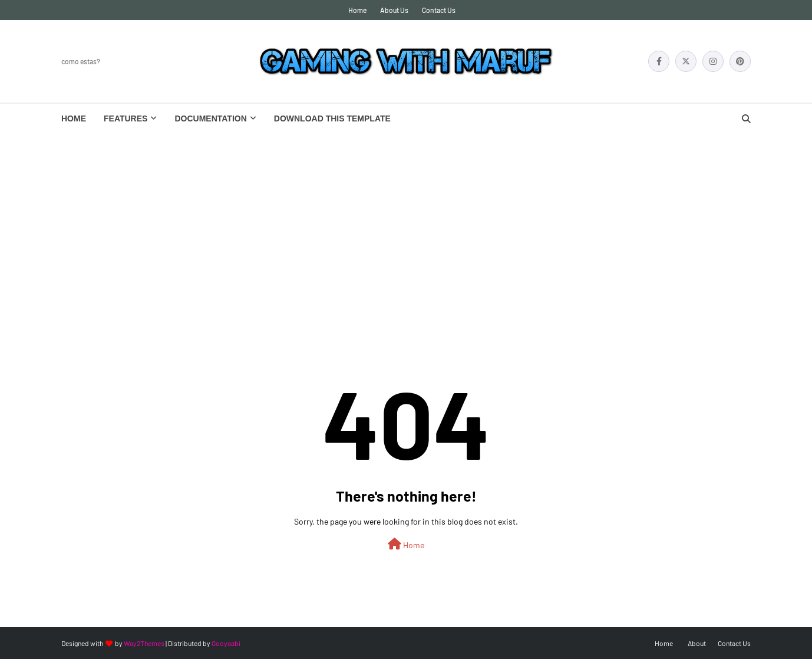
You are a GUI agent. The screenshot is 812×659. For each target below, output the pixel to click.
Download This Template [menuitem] (332, 118)
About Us (394, 10)
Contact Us (439, 10)
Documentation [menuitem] (210, 118)
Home (357, 10)
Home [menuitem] (74, 118)
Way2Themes (144, 643)
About (697, 643)
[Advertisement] (406, 222)
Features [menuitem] (126, 118)
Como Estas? (81, 61)
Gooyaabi (226, 643)
